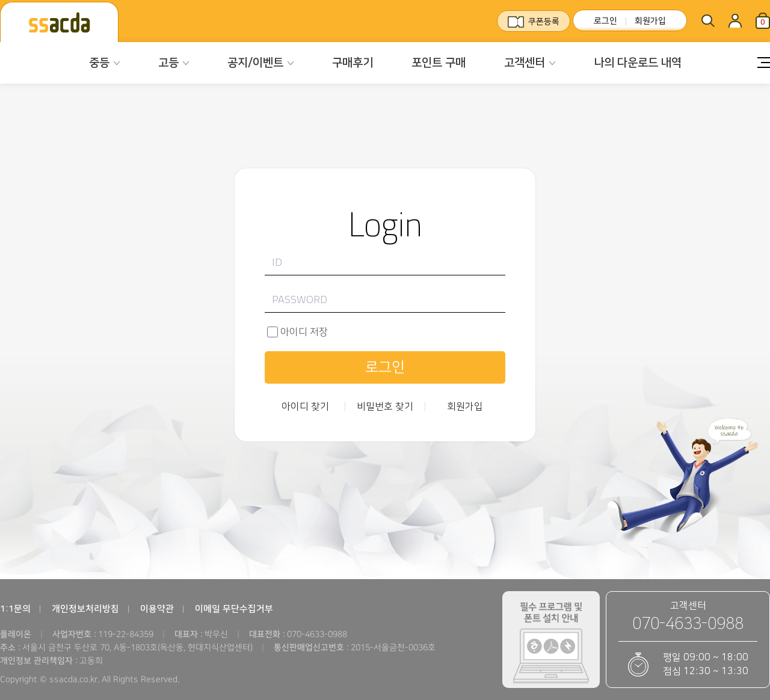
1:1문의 (15, 609)
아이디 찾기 (305, 407)
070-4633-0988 (688, 624)
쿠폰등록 (544, 22)
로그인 (605, 21)
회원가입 (650, 21)
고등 (168, 63)
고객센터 (525, 63)
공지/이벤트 (255, 63)
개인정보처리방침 (85, 609)
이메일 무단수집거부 (234, 609)
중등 (99, 63)
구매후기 (353, 63)
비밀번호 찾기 (385, 407)
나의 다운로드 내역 (638, 63)
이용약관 (157, 609)
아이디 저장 (304, 332)
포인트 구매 (439, 63)
